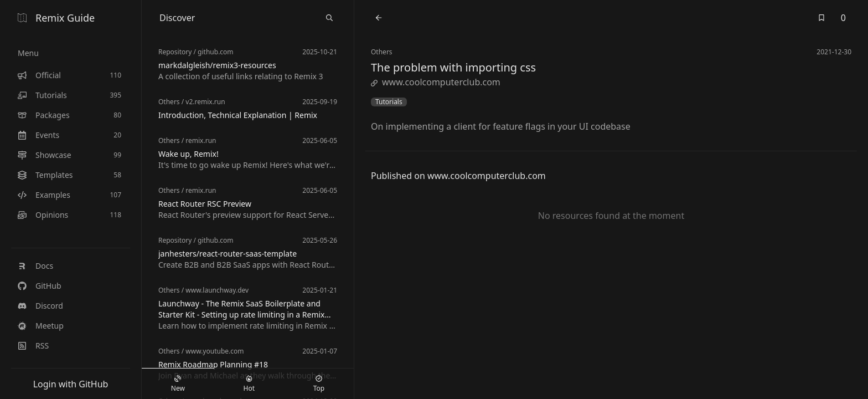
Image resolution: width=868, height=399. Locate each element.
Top (319, 384)
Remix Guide (56, 18)
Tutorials (389, 102)
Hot (249, 384)
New (178, 384)
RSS (33, 346)
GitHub (40, 286)
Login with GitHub (71, 384)
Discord (40, 306)
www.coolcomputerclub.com (436, 82)
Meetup (41, 326)
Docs (35, 266)
